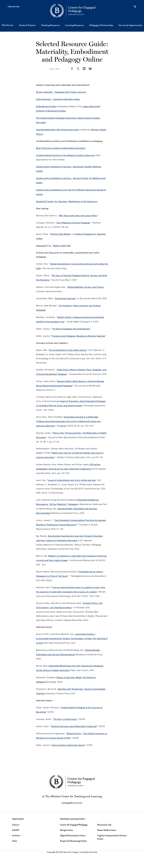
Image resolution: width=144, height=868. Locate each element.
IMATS (16, 830)
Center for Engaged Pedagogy (74, 825)
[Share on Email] (90, 69)
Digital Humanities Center (73, 835)
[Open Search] (135, 7)
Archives (16, 835)
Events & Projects (27, 25)
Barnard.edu (13, 7)
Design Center (67, 830)
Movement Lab (104, 825)
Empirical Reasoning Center (74, 841)
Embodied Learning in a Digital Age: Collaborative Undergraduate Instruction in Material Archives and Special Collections (68, 421)
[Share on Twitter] (78, 69)
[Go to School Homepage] (73, 11)
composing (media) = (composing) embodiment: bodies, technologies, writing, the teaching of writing (72, 638)
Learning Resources (74, 25)
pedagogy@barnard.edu (72, 803)
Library (16, 825)
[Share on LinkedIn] (84, 69)
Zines (15, 841)
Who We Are (8, 25)
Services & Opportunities (131, 25)
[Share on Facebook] (72, 69)
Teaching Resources (50, 25)
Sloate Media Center (107, 830)
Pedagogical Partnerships (101, 25)
